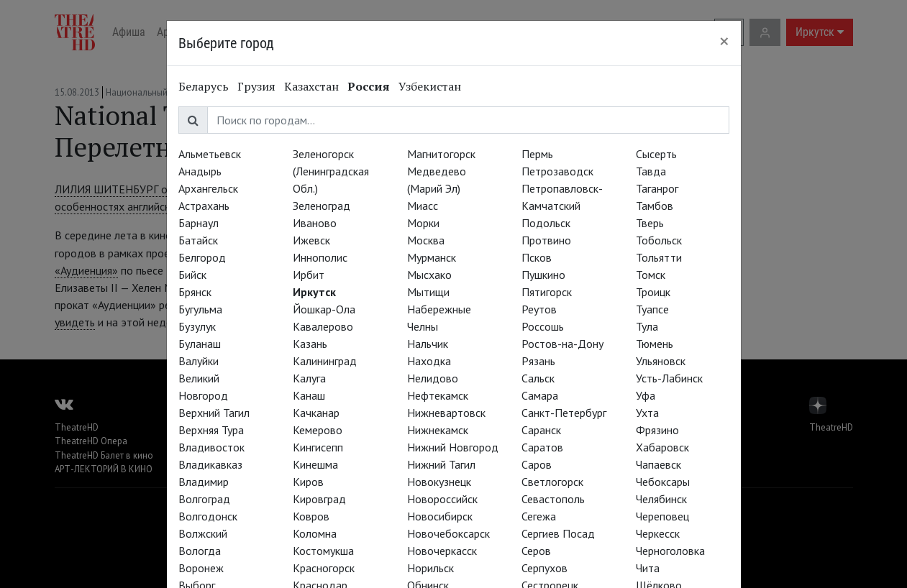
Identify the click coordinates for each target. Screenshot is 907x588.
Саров (537, 464)
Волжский (203, 533)
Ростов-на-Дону (562, 344)
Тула (647, 326)
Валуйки (199, 361)
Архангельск (208, 188)
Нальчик (428, 344)
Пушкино (543, 275)
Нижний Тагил (441, 464)
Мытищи (428, 292)
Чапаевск (658, 464)
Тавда (651, 171)
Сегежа (539, 516)
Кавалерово (323, 326)
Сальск (538, 378)
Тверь (650, 223)
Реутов (539, 309)
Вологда (200, 551)
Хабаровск (662, 447)
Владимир (204, 482)
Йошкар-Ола (324, 309)
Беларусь (204, 86)
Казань (310, 344)
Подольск (546, 223)
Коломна (315, 533)
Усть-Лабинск (669, 378)
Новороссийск (442, 499)
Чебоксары (663, 482)
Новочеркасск (442, 551)
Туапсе (652, 309)
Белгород (202, 257)
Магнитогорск (441, 154)
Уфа (646, 395)
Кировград (319, 499)
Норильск (430, 568)
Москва (426, 240)
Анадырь (200, 171)
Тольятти (659, 257)
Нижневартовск (446, 413)
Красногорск (324, 568)
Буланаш (200, 344)
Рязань (538, 361)
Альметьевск (210, 154)
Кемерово (318, 430)
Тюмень (655, 344)
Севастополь (553, 499)
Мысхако (429, 275)
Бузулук (197, 326)
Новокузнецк (439, 482)
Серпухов (544, 568)
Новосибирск (440, 516)
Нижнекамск (438, 430)
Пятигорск (547, 292)
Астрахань (204, 206)
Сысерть (656, 154)
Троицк (653, 292)
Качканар (316, 413)
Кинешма (315, 464)
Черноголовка (670, 551)
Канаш (309, 395)
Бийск (192, 275)
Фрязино (657, 430)
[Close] (724, 41)
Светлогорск (552, 482)
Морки (423, 223)
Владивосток (211, 447)
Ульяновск (661, 361)
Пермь (537, 154)
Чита (648, 568)
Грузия (256, 86)
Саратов (542, 447)
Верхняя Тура (211, 430)
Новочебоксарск (448, 533)
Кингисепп (318, 447)
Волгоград (204, 499)
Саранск (541, 430)
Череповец (662, 516)
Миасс (423, 206)
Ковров (311, 516)
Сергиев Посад (558, 533)
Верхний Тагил (214, 413)
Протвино (546, 240)
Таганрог (657, 188)
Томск (651, 275)
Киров (308, 482)
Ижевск (311, 240)
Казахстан (311, 86)
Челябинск (661, 499)
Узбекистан (430, 86)
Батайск (198, 240)
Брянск (195, 292)
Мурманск (432, 257)
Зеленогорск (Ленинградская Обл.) (331, 171)
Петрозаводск (557, 171)
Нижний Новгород (453, 447)
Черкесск (658, 533)
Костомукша (323, 551)
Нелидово (433, 378)
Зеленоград (322, 206)
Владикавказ (210, 464)
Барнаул (199, 223)
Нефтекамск (438, 395)
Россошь (543, 326)
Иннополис (320, 257)
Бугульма (200, 309)
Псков (537, 257)
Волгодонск (208, 516)
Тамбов (655, 206)
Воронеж (201, 568)
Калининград (325, 361)
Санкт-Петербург (564, 413)
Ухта (647, 413)
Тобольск (659, 240)
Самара (540, 395)
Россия (369, 86)
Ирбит (309, 275)
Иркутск (314, 292)
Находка (429, 361)
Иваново (315, 223)
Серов (536, 551)
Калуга (309, 378)
